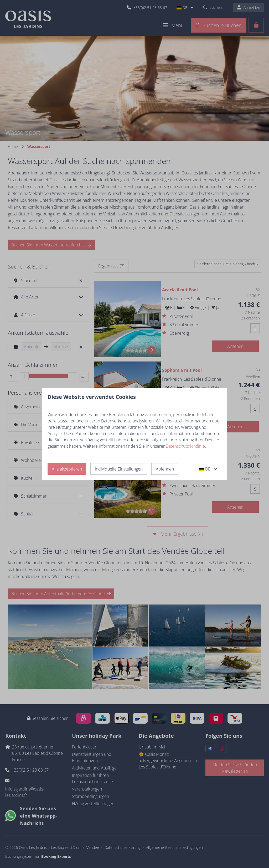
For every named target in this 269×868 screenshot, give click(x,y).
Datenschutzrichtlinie (185, 446)
